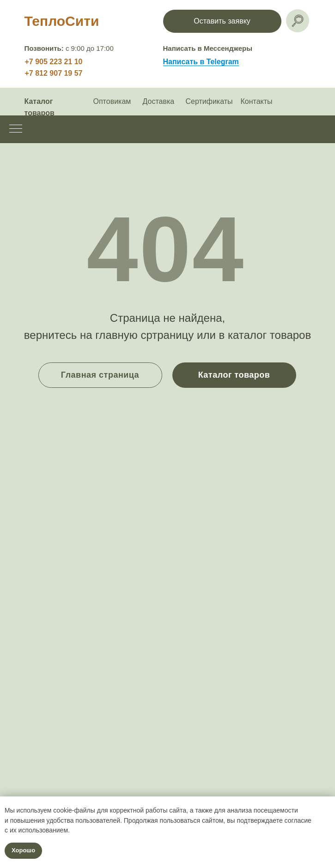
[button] (222, 21)
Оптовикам (112, 101)
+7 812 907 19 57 (54, 73)
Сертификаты (209, 101)
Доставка (159, 101)
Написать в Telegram (201, 62)
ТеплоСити (62, 21)
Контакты (257, 101)
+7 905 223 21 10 (54, 62)
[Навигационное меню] (16, 129)
